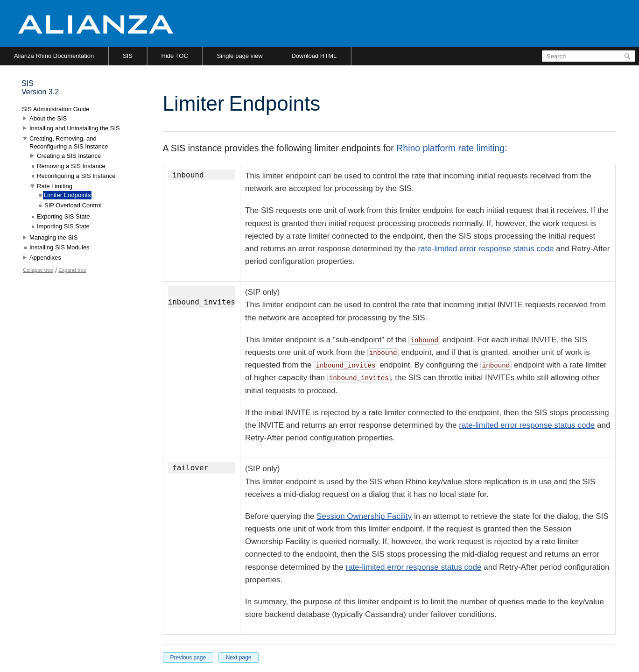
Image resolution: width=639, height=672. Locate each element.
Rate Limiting (55, 186)
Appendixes (45, 258)
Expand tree (72, 270)
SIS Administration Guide (56, 109)
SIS (128, 56)
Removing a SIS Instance (71, 166)
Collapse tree (38, 270)
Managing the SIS (53, 237)
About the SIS (48, 118)
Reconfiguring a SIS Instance (76, 176)
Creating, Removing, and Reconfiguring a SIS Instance (69, 143)
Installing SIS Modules (60, 247)
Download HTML (314, 56)
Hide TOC (175, 56)
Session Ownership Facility (364, 516)
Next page (239, 658)
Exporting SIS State (63, 216)
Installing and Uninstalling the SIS (75, 128)
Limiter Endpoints (67, 195)
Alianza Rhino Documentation (54, 56)
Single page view (239, 56)
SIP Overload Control (73, 205)
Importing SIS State (63, 226)
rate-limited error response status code (486, 249)
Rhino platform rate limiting (450, 148)
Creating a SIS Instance (69, 156)
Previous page (188, 658)
